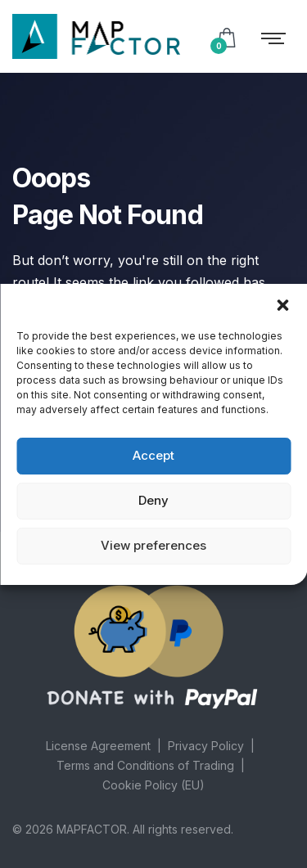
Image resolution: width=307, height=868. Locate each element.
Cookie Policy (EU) (153, 785)
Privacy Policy (206, 746)
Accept (153, 455)
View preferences (153, 545)
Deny (153, 500)
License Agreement (98, 746)
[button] (282, 304)
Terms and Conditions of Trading (145, 765)
